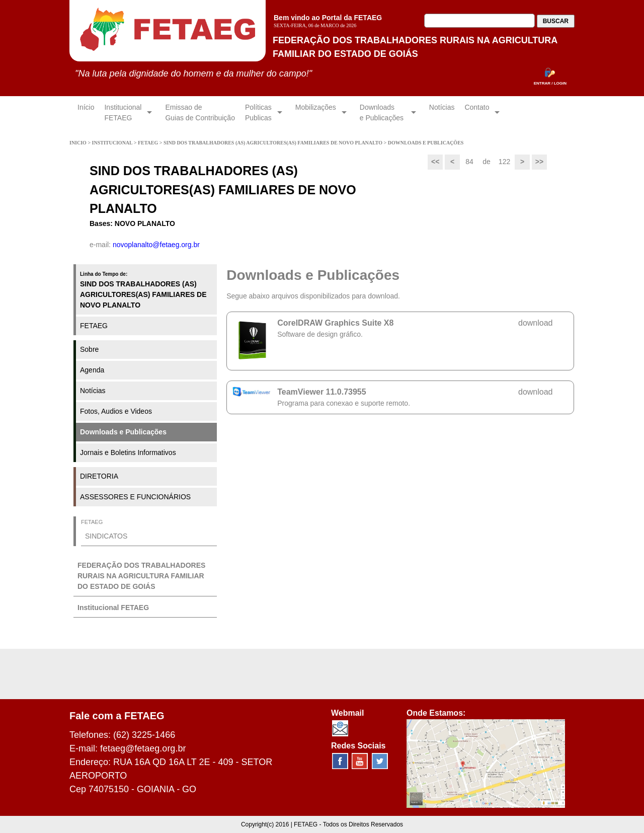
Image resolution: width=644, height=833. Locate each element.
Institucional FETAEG (113, 608)
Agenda (92, 370)
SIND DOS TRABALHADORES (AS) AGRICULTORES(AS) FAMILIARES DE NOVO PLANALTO (274, 143)
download (536, 323)
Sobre (89, 349)
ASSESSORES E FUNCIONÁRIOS (135, 497)
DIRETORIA (99, 476)
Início (86, 112)
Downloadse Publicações (383, 112)
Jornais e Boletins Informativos (128, 452)
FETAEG (149, 143)
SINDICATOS (106, 536)
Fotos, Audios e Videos (116, 411)
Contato (477, 112)
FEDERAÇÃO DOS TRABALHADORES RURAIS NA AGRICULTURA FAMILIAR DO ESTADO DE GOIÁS (141, 576)
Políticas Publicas (258, 112)
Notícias (442, 112)
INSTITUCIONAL (113, 143)
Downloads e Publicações (123, 432)
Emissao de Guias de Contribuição (200, 112)
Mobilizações (316, 112)
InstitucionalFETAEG (123, 112)
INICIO (78, 143)
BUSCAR (556, 21)
